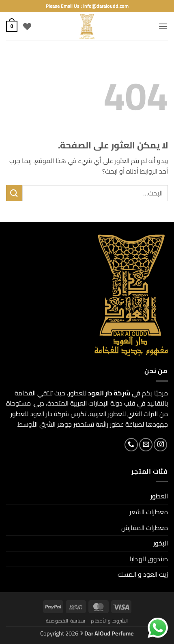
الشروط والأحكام (110, 621)
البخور (161, 543)
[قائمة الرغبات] (27, 26)
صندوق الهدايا (149, 559)
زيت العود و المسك (143, 574)
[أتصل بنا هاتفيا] (131, 445)
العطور (159, 496)
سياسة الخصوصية (66, 621)
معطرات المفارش (145, 528)
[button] (163, 26)
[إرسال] (14, 193)
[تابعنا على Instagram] (160, 445)
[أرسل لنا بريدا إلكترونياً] (146, 445)
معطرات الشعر (149, 512)
